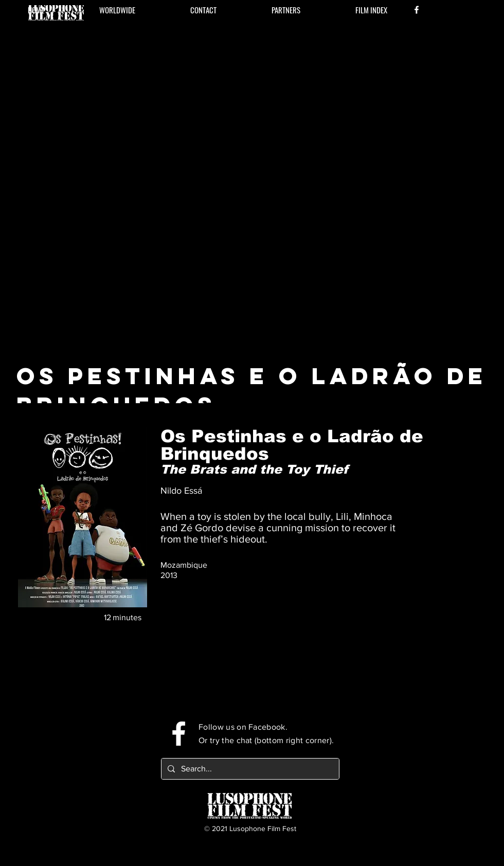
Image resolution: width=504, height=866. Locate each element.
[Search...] (249, 769)
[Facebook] (417, 10)
